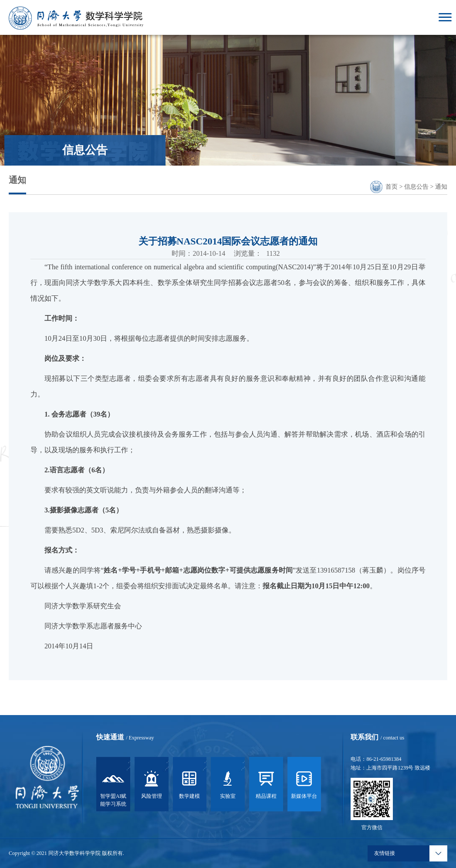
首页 (392, 187)
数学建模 (189, 786)
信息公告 (416, 187)
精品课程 (266, 786)
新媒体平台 (304, 786)
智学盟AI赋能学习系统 (113, 790)
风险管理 (152, 786)
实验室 (228, 786)
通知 (441, 187)
